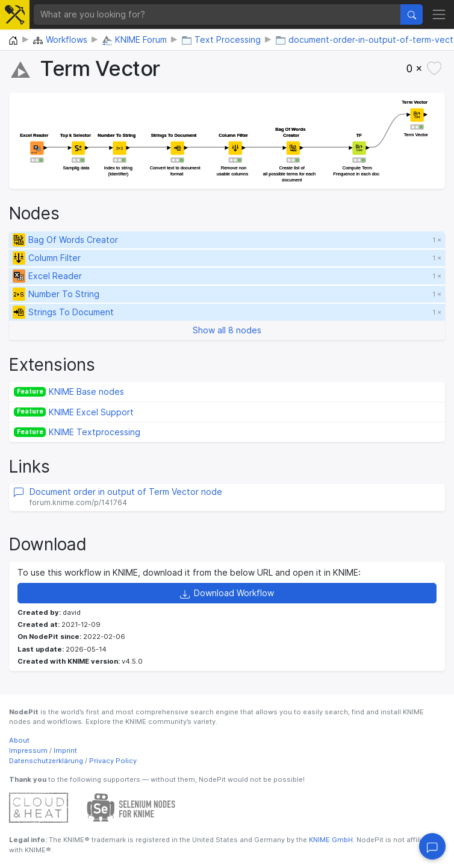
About (19, 740)
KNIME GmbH (330, 840)
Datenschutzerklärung (46, 761)
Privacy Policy (113, 761)
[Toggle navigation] (439, 14)
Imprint (65, 750)
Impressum (28, 750)
